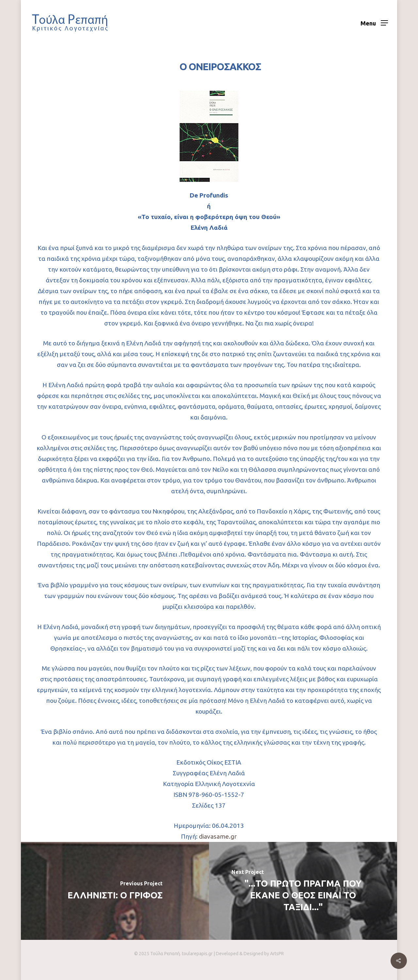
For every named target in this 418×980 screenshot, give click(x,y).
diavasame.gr (218, 836)
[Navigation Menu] (374, 23)
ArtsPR (277, 954)
